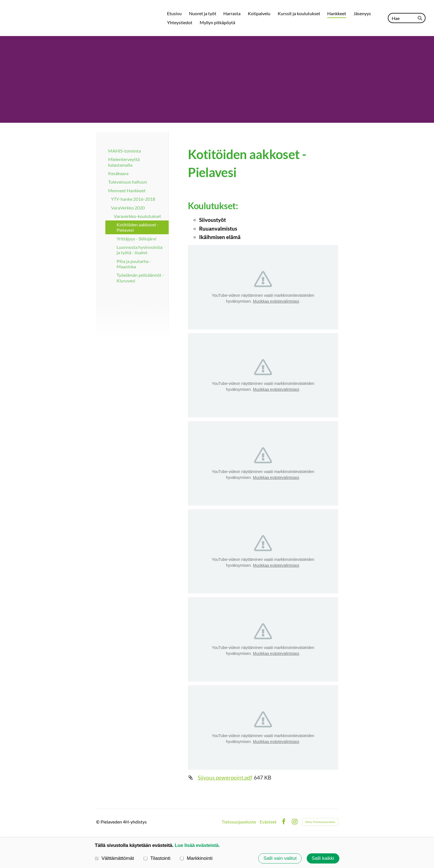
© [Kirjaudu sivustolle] (98, 822)
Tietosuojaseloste (239, 822)
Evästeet (268, 822)
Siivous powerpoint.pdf (225, 777)
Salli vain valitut (280, 858)
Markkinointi (196, 859)
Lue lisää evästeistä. (197, 845)
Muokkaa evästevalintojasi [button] (276, 301)
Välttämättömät (114, 859)
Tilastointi (157, 859)
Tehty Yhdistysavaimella (320, 822)
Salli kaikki (323, 858)
